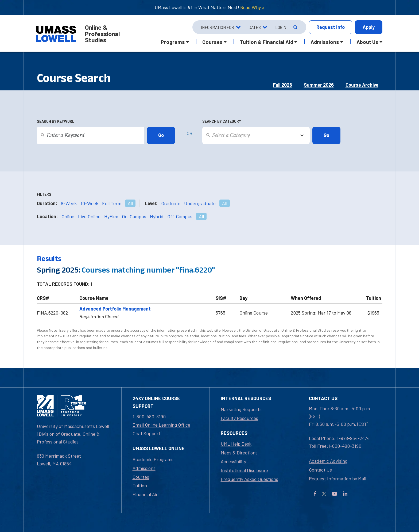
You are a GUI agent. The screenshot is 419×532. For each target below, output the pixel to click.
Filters (44, 194)
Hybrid (157, 216)
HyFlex (111, 216)
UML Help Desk (236, 444)
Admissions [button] (325, 42)
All (130, 203)
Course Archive (362, 85)
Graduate (171, 203)
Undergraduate (200, 203)
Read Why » (252, 7)
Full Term (112, 203)
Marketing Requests (241, 409)
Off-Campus (180, 216)
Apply (369, 27)
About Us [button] (367, 42)
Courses (141, 477)
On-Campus (134, 216)
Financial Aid (146, 494)
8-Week (69, 203)
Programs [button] (173, 42)
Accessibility (233, 461)
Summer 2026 (319, 85)
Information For (218, 27)
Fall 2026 (283, 85)
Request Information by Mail (337, 479)
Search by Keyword (56, 121)
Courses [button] (212, 42)
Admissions (144, 468)
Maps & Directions (239, 453)
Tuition (140, 485)
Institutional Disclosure (244, 470)
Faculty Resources (239, 418)
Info (331, 27)
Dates (255, 27)
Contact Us (320, 470)
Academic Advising (328, 461)
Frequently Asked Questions (249, 479)
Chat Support (146, 433)
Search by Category (222, 121)
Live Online (89, 216)
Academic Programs (153, 459)
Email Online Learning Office (161, 425)
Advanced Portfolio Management (115, 309)
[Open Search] (295, 27)
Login (281, 27)
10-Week (89, 203)
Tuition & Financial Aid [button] (267, 42)
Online (68, 216)
